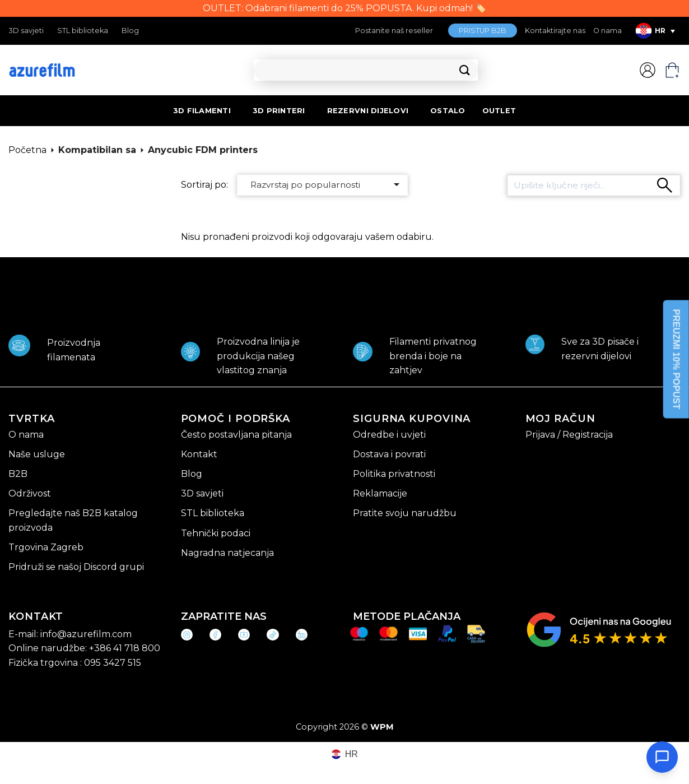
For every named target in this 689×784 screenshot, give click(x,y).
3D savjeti (26, 31)
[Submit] (465, 70)
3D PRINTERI (279, 111)
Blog (130, 31)
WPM (382, 727)
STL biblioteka (83, 31)
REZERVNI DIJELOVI (368, 111)
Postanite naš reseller (394, 31)
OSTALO (448, 111)
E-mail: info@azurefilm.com (70, 634)
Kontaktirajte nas (555, 31)
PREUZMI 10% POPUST (676, 359)
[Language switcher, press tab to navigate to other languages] (655, 31)
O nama (607, 31)
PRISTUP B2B (483, 31)
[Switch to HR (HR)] (344, 755)
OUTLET (499, 111)
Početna (27, 150)
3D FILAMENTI (202, 111)
